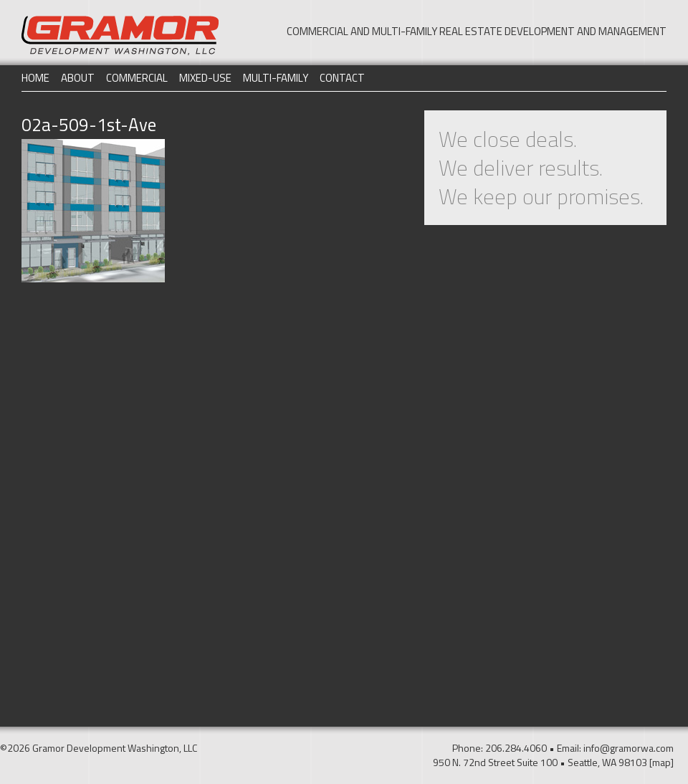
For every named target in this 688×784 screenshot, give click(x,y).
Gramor (120, 35)
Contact (342, 78)
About (78, 78)
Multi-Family (276, 78)
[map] (661, 762)
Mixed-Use (205, 78)
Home (35, 78)
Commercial (137, 78)
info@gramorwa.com (629, 748)
